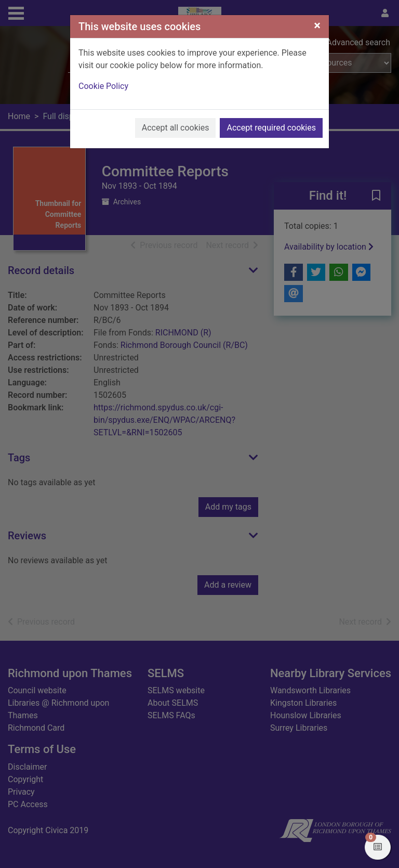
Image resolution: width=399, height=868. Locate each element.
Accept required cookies (271, 128)
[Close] (317, 25)
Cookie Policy (103, 86)
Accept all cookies (176, 128)
